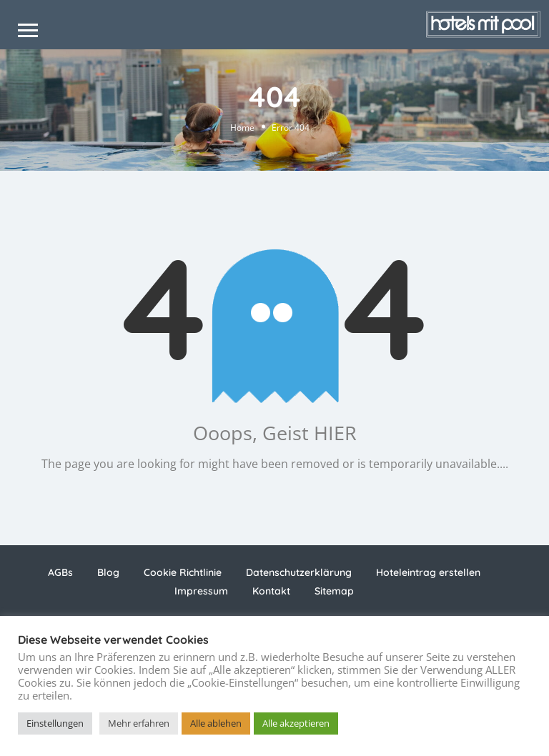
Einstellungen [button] (55, 723)
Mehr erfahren (139, 723)
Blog (108, 572)
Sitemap (334, 591)
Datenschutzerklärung (299, 572)
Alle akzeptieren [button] (296, 723)
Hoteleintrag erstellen (428, 572)
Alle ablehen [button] (216, 723)
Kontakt (271, 591)
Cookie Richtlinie (183, 572)
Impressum (201, 591)
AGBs (60, 572)
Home (242, 128)
